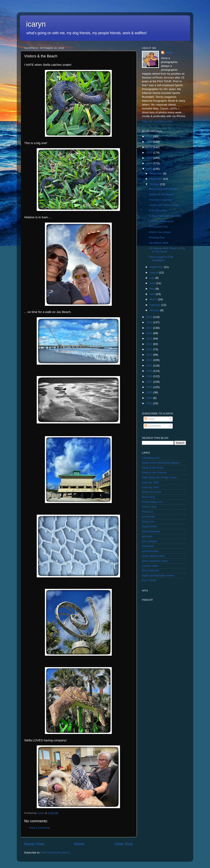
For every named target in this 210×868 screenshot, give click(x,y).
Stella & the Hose (153, 468)
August (154, 272)
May (152, 289)
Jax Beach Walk (159, 243)
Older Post (124, 844)
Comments (153, 426)
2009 (150, 371)
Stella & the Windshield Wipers (161, 463)
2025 (150, 142)
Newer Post (34, 844)
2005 (150, 392)
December (156, 173)
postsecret (148, 517)
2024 (150, 147)
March (154, 299)
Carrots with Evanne (161, 221)
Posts (150, 419)
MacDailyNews (151, 531)
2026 (150, 136)
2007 (150, 382)
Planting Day (157, 237)
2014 (150, 344)
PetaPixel (148, 546)
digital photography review (158, 575)
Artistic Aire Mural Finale (164, 205)
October (155, 184)
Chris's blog (149, 507)
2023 (150, 153)
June (153, 283)
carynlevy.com (151, 458)
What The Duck (151, 492)
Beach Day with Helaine (164, 189)
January (155, 310)
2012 (150, 355)
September (157, 267)
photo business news (155, 561)
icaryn (36, 24)
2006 (150, 387)
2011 (150, 360)
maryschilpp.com (152, 502)
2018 (150, 322)
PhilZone (147, 512)
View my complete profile (157, 121)
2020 (150, 169)
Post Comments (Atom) (55, 853)
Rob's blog (148, 497)
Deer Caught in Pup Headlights (161, 259)
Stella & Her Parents (154, 473)
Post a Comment (40, 828)
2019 (150, 317)
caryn (169, 53)
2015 (150, 338)
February (155, 305)
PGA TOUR (149, 580)
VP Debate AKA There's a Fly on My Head (167, 250)
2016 (150, 333)
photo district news (153, 556)
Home (79, 844)
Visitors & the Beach (161, 194)
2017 (150, 328)
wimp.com (148, 522)
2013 (150, 349)
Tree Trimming (158, 210)
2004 (150, 398)
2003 (150, 403)
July (152, 278)
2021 (150, 163)
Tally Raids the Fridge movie (159, 477)
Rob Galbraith (150, 571)
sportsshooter (150, 551)
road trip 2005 (150, 482)
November (156, 179)
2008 (150, 376)
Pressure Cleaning (160, 200)
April (153, 294)
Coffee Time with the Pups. (165, 216)
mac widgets (150, 541)
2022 (150, 158)
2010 (150, 366)
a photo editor (150, 566)
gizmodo (147, 536)
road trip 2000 (150, 487)
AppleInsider (150, 526)
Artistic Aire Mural (160, 232)
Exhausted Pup (158, 227)
